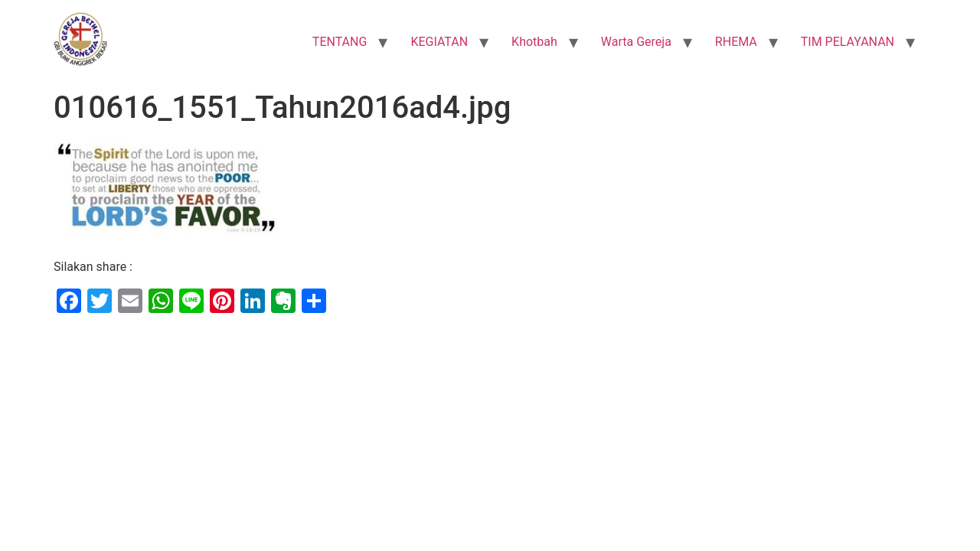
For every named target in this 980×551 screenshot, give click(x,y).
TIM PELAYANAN (848, 42)
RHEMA (736, 42)
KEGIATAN (439, 42)
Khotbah (534, 42)
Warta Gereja (636, 42)
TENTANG (340, 42)
